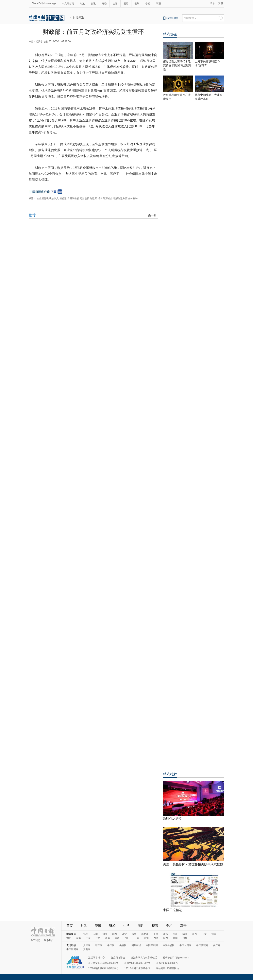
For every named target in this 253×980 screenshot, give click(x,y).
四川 (127, 938)
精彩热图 (170, 34)
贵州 (146, 938)
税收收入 (54, 198)
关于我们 (35, 940)
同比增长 (84, 198)
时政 (82, 4)
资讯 (93, 4)
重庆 (117, 938)
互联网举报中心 (96, 958)
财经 (104, 4)
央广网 (217, 945)
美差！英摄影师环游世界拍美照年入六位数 (193, 864)
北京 (86, 934)
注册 (221, 3)
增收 (100, 198)
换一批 (152, 215)
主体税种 (133, 198)
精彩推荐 (170, 774)
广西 (98, 938)
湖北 (69, 938)
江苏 (165, 934)
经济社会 (108, 198)
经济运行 (64, 198)
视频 (137, 4)
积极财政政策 (120, 198)
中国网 (111, 945)
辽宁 (124, 934)
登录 (212, 3)
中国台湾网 (185, 945)
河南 (214, 934)
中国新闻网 (72, 949)
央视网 (123, 945)
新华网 (99, 945)
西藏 (156, 938)
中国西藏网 (202, 945)
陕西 (166, 938)
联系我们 (49, 940)
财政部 (93, 198)
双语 (159, 4)
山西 (115, 934)
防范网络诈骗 (118, 958)
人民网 (87, 945)
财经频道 (78, 17)
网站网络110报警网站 (167, 968)
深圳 (185, 938)
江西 (194, 934)
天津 (95, 934)
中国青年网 (152, 945)
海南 (108, 938)
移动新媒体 (172, 18)
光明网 (87, 949)
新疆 (175, 938)
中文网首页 (68, 4)
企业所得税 (43, 198)
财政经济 (74, 198)
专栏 (148, 4)
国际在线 (136, 945)
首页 (70, 926)
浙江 (175, 934)
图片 (126, 4)
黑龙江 (145, 934)
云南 (137, 938)
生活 (115, 4)
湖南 (78, 938)
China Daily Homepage (44, 3)
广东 (88, 938)
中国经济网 (169, 945)
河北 (105, 934)
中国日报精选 (173, 910)
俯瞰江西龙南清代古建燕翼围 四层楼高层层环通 (177, 65)
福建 (185, 934)
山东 (204, 934)
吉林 (134, 934)
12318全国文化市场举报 (137, 968)
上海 (156, 934)
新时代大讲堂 (173, 818)
